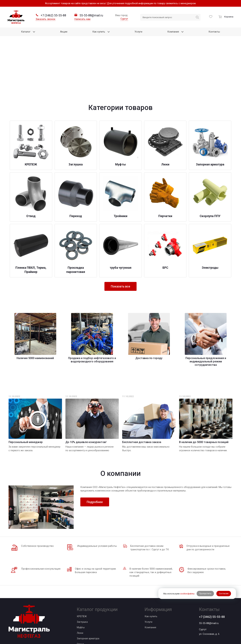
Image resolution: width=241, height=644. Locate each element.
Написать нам (82, 19)
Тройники (82, 607)
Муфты (81, 580)
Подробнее (95, 454)
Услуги (148, 574)
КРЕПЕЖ (82, 569)
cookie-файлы (187, 594)
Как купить (151, 569)
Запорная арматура (88, 591)
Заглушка (82, 574)
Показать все (120, 239)
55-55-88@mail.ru (209, 575)
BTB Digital (130, 626)
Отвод (80, 596)
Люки (80, 585)
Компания (150, 580)
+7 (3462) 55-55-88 (212, 569)
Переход (82, 602)
